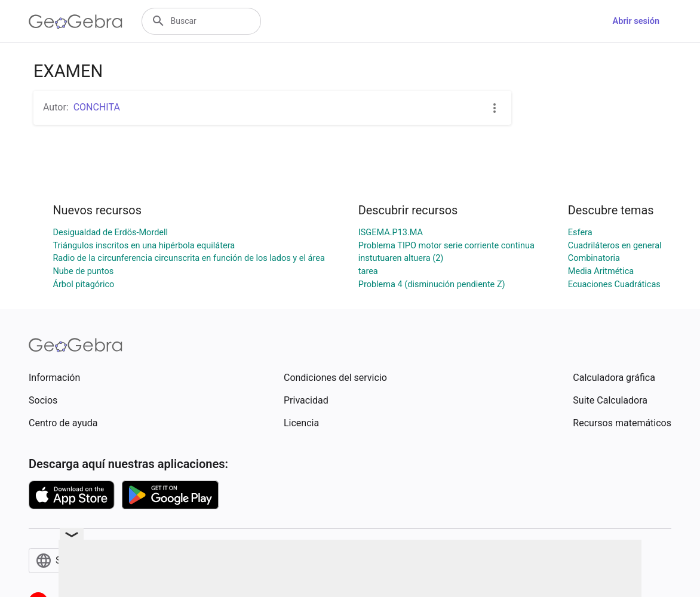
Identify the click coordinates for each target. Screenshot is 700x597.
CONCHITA (97, 107)
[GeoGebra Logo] (76, 21)
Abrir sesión (636, 21)
